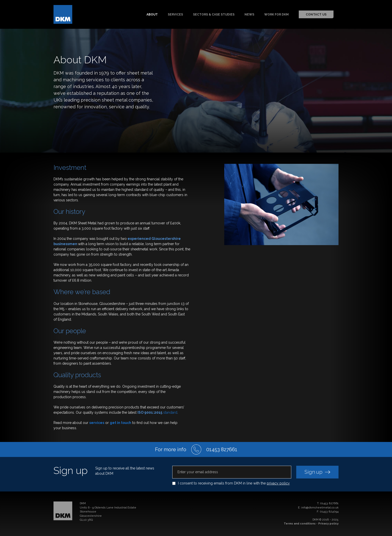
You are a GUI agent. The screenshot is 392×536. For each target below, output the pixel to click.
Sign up (317, 472)
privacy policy (278, 483)
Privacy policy (328, 524)
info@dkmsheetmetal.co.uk (320, 508)
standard (157, 412)
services (97, 423)
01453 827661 (329, 503)
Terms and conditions (300, 524)
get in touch (120, 423)
